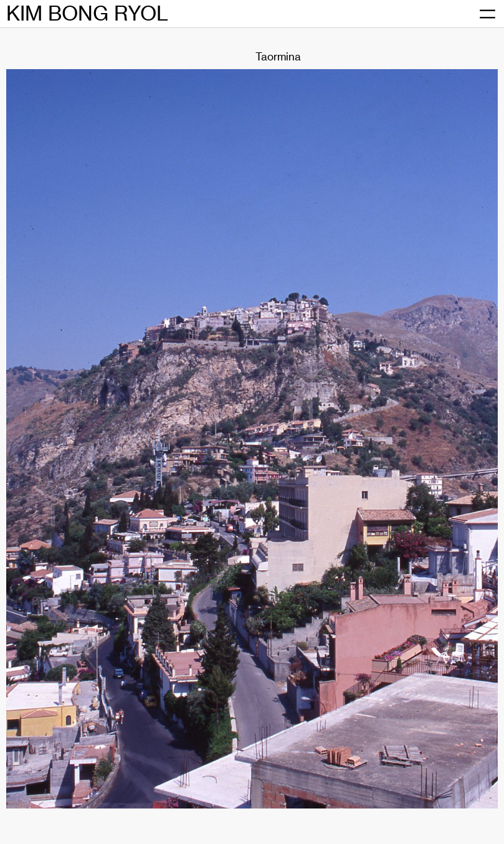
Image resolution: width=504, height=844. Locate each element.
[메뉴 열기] (487, 14)
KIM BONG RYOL (87, 13)
